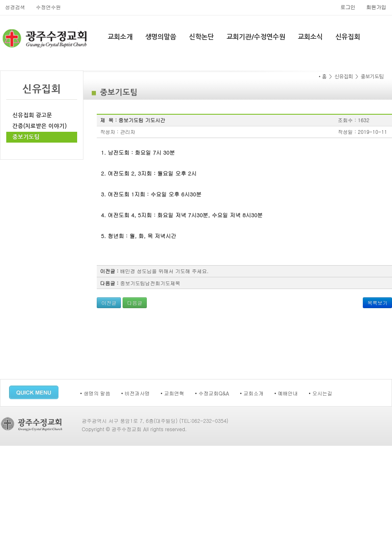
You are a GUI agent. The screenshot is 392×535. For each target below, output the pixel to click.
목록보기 (377, 303)
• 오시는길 (320, 393)
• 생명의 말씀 (95, 393)
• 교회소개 (252, 393)
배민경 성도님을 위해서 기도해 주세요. (164, 271)
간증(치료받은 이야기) (40, 126)
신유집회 (348, 37)
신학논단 (201, 37)
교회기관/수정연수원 (256, 37)
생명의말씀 (161, 37)
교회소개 (120, 37)
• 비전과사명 (136, 393)
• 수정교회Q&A (212, 393)
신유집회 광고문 (32, 115)
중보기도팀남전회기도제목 (150, 283)
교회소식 (310, 37)
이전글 (109, 303)
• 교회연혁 (172, 393)
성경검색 (15, 7)
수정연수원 (48, 7)
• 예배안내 (286, 393)
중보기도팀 (26, 137)
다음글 (135, 303)
